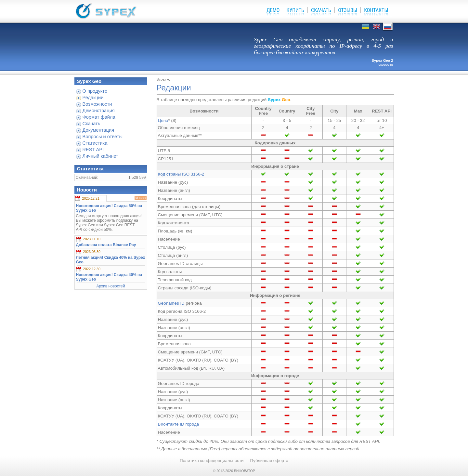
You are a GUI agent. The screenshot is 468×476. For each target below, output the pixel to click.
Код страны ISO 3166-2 (181, 174)
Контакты (376, 10)
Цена (163, 120)
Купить (295, 10)
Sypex (162, 79)
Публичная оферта (269, 461)
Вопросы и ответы (103, 137)
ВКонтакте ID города (179, 424)
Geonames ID (171, 303)
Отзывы (348, 10)
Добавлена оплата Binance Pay (106, 245)
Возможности (97, 104)
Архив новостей (111, 286)
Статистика (95, 143)
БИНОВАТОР (245, 471)
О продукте (95, 91)
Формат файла (99, 117)
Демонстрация (99, 111)
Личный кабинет (100, 156)
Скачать (321, 10)
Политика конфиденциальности (212, 461)
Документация (98, 130)
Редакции (93, 98)
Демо (273, 10)
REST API (93, 150)
